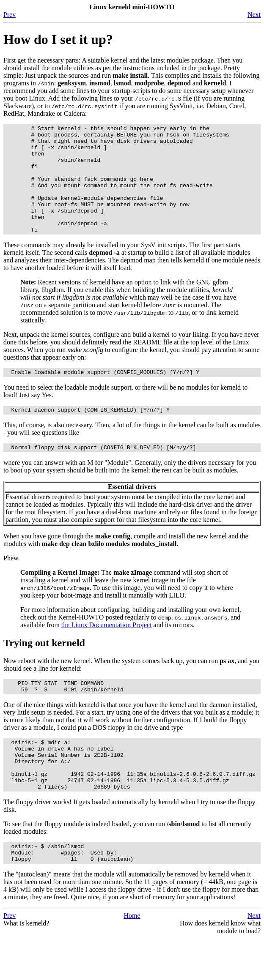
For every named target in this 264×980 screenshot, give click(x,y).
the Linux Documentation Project (107, 650)
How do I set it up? (58, 39)
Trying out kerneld (44, 668)
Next (254, 15)
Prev (10, 15)
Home (132, 957)
